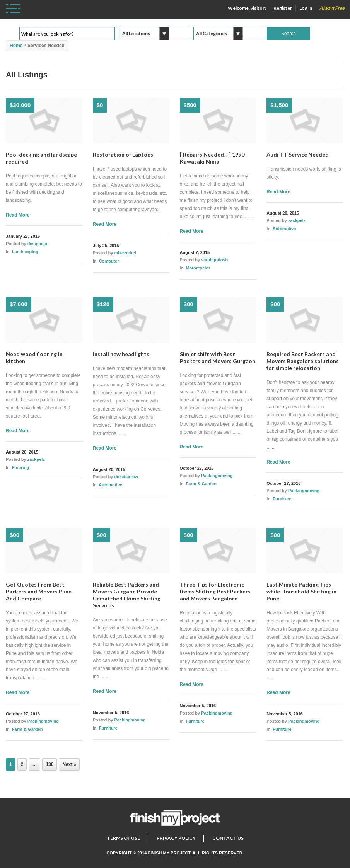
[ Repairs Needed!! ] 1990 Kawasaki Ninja (212, 158)
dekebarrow (126, 477)
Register (283, 8)
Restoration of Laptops (123, 154)
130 (50, 764)
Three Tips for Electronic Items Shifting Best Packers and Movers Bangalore (215, 591)
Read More (18, 215)
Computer (109, 261)
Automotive (284, 229)
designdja (37, 244)
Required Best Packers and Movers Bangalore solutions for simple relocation (303, 361)
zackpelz (297, 220)
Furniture (282, 499)
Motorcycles (198, 268)
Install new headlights (121, 354)
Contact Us (228, 838)
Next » (69, 764)
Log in (306, 8)
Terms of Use (123, 838)
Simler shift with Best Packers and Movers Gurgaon (218, 357)
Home (16, 46)
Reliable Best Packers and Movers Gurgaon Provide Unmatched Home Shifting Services (127, 595)
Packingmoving (217, 476)
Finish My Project (169, 853)
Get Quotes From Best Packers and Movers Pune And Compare (39, 591)
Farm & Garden (201, 484)
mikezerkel (125, 253)
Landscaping (25, 252)
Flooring (20, 467)
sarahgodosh (214, 260)
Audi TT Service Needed (298, 154)
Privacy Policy (176, 838)
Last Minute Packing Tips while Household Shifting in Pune (301, 591)
